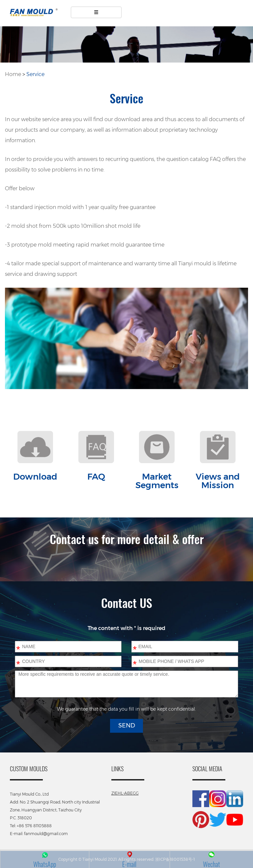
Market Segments (157, 481)
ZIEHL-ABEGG (125, 793)
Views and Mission (218, 481)
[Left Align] (96, 12)
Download (35, 477)
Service (35, 74)
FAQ (96, 477)
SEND (127, 725)
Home (13, 74)
